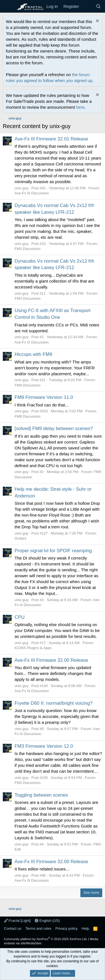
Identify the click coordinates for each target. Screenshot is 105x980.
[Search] (98, 6)
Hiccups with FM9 (33, 354)
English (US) (47, 921)
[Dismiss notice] (97, 21)
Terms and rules (38, 928)
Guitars (20, 538)
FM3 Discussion (27, 249)
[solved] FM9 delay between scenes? (54, 428)
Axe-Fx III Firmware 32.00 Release (51, 660)
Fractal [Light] (17, 921)
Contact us (13, 928)
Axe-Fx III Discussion (32, 193)
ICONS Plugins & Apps (33, 648)
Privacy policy (66, 928)
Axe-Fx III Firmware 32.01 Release (51, 139)
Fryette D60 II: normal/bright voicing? (54, 703)
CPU (20, 617)
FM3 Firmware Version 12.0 (44, 746)
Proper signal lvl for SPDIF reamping (53, 551)
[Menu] (8, 6)
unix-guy (21, 188)
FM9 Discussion (27, 385)
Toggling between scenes (41, 795)
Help (86, 928)
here (80, 107)
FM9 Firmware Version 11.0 (44, 397)
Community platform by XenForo (46, 939)
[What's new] (87, 6)
